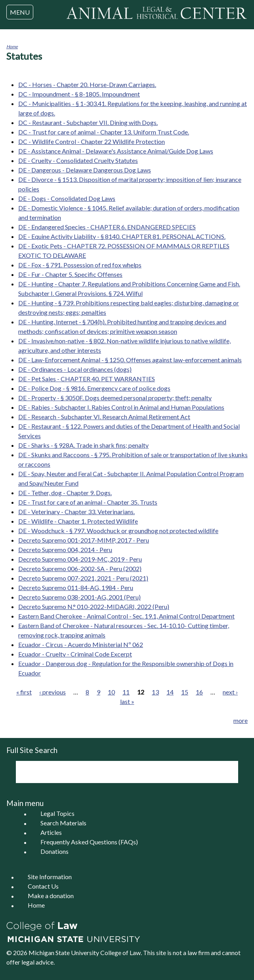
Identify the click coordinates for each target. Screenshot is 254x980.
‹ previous (53, 692)
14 (170, 692)
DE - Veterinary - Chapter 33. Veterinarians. (76, 512)
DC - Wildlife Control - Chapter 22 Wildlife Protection (92, 141)
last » (127, 701)
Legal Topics (57, 814)
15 (185, 692)
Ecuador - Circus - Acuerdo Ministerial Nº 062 (81, 644)
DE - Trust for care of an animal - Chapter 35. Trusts (88, 502)
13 (155, 692)
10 (111, 692)
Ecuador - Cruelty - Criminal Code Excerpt (75, 654)
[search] (116, 772)
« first (24, 692)
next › (230, 692)
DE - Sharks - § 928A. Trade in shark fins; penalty (83, 445)
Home (12, 46)
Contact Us (43, 886)
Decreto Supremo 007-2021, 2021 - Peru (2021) (83, 578)
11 (126, 692)
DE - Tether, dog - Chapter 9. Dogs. (65, 493)
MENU (20, 12)
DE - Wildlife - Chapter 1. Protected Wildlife (78, 521)
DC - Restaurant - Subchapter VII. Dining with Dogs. (88, 122)
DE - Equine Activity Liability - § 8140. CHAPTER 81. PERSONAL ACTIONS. (122, 236)
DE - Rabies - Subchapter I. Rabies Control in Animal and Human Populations (121, 407)
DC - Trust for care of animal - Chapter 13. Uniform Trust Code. (104, 132)
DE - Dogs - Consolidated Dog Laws (67, 198)
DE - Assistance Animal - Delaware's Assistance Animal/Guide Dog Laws (116, 151)
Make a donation (51, 896)
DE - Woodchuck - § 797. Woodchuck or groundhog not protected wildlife (118, 531)
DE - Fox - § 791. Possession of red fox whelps (80, 265)
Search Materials (63, 823)
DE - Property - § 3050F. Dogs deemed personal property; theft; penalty (115, 398)
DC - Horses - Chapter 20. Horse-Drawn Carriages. (87, 84)
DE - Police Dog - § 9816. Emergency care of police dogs (94, 388)
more (241, 720)
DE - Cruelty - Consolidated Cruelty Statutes (78, 160)
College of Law (120, 953)
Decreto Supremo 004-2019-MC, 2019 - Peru (80, 559)
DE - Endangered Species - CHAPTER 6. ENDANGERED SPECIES (107, 227)
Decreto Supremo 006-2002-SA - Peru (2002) (80, 569)
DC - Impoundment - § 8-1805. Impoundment (79, 94)
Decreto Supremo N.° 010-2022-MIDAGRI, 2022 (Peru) (94, 606)
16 (199, 692)
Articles (51, 833)
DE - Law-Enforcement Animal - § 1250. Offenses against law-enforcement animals (130, 360)
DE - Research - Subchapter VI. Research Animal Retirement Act (104, 417)
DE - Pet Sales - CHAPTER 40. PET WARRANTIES (87, 379)
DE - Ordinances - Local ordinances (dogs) (75, 369)
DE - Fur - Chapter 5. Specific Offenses (70, 274)
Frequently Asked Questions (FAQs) (89, 842)
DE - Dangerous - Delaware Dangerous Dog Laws (85, 170)
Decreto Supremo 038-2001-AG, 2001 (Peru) (79, 597)
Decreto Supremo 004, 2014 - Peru (65, 550)
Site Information (50, 877)
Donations (54, 852)
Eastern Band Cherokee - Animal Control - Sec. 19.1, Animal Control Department (126, 616)
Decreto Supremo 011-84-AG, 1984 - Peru (76, 587)
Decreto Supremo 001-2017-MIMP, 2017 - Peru (84, 540)
